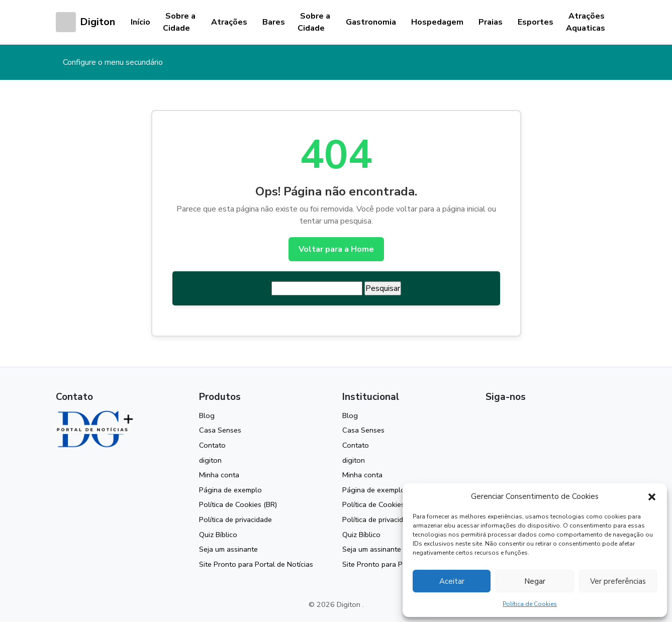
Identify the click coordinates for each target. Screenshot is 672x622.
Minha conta (219, 475)
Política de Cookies (530, 604)
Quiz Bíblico (218, 535)
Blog (207, 416)
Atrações (229, 22)
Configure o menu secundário (113, 62)
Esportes (536, 22)
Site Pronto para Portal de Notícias (256, 564)
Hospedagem (437, 22)
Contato (212, 445)
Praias (491, 22)
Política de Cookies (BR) (238, 504)
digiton (210, 460)
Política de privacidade (235, 520)
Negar (535, 581)
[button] (652, 496)
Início (140, 22)
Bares (274, 22)
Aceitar (452, 581)
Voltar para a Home (336, 249)
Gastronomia (371, 22)
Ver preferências (618, 581)
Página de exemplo (230, 490)
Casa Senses (220, 430)
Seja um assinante (228, 549)
